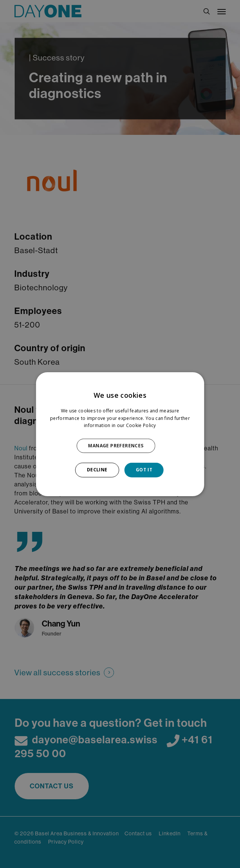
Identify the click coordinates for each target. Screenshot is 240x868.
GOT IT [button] (144, 470)
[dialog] (120, 434)
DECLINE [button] (97, 470)
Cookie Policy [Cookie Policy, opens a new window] (141, 425)
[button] (120, 446)
